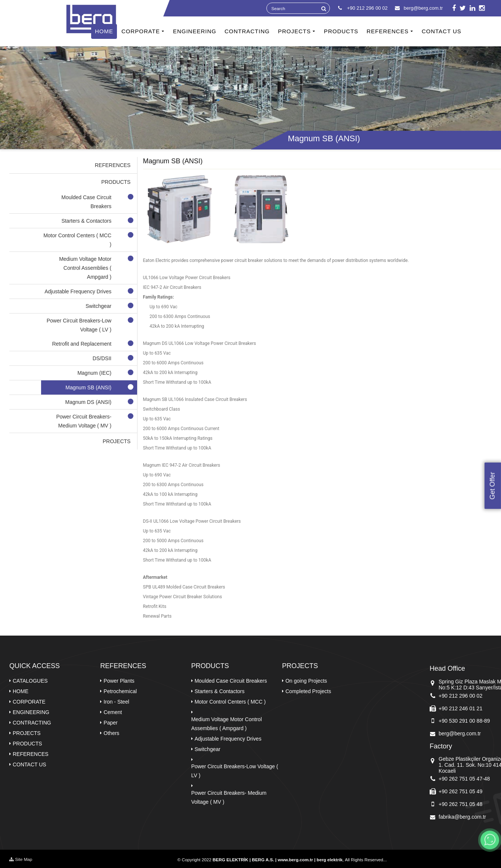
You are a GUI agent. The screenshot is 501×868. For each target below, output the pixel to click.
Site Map (21, 859)
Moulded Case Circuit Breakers (231, 681)
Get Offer (492, 486)
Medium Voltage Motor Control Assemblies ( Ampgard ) (227, 724)
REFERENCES (388, 31)
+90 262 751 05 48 (460, 804)
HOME (104, 31)
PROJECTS (294, 31)
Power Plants (119, 681)
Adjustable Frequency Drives (228, 739)
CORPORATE (141, 31)
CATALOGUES (30, 681)
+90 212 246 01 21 (460, 708)
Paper (110, 723)
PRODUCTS (341, 31)
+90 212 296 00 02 (460, 696)
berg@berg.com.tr (419, 8)
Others (111, 733)
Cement (113, 712)
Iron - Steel (116, 702)
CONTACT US (442, 31)
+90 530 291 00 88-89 (464, 721)
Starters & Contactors (220, 691)
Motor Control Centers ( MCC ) (230, 702)
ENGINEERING (195, 31)
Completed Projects (308, 691)
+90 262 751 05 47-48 (464, 779)
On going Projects (306, 681)
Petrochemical (120, 691)
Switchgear (208, 749)
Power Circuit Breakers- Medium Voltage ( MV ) (229, 797)
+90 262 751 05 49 (460, 791)
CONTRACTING (247, 31)
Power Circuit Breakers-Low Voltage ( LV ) (235, 771)
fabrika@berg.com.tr (462, 817)
